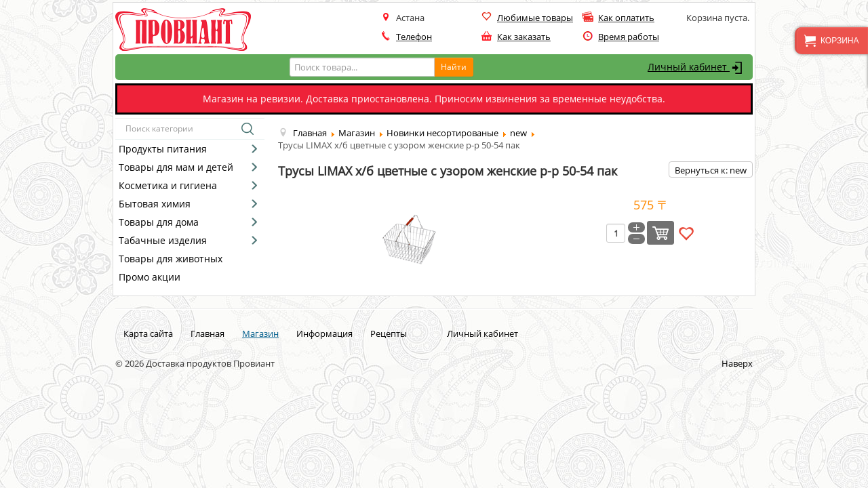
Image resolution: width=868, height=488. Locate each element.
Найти (454, 67)
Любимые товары (535, 18)
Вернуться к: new (711, 170)
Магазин (260, 333)
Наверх (737, 363)
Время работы (629, 37)
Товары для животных (171, 259)
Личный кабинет (697, 68)
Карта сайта (148, 333)
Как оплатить (626, 18)
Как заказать (524, 37)
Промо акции (150, 277)
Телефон (414, 37)
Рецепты (389, 333)
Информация (324, 333)
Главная (208, 333)
